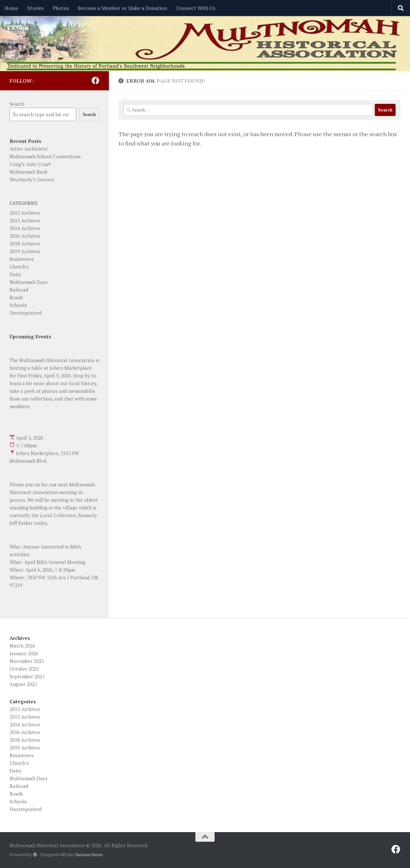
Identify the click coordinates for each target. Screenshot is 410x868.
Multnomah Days (29, 282)
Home (11, 8)
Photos (61, 8)
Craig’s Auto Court (30, 164)
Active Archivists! (29, 149)
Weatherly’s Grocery (32, 179)
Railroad (19, 290)
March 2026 (22, 646)
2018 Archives (25, 244)
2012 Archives (25, 213)
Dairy (16, 274)
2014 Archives (25, 228)
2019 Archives (25, 251)
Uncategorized (25, 313)
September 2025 (27, 676)
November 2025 (27, 661)
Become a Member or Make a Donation (123, 8)
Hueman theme (89, 855)
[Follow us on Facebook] (95, 80)
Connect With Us (196, 8)
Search (17, 104)
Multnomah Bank (29, 172)
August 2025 (23, 684)
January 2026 (24, 653)
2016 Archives (25, 236)
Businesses (22, 259)
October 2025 (24, 669)
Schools (18, 305)
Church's (19, 267)
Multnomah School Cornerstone (45, 156)
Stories (35, 8)
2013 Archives (25, 220)
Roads (16, 297)
